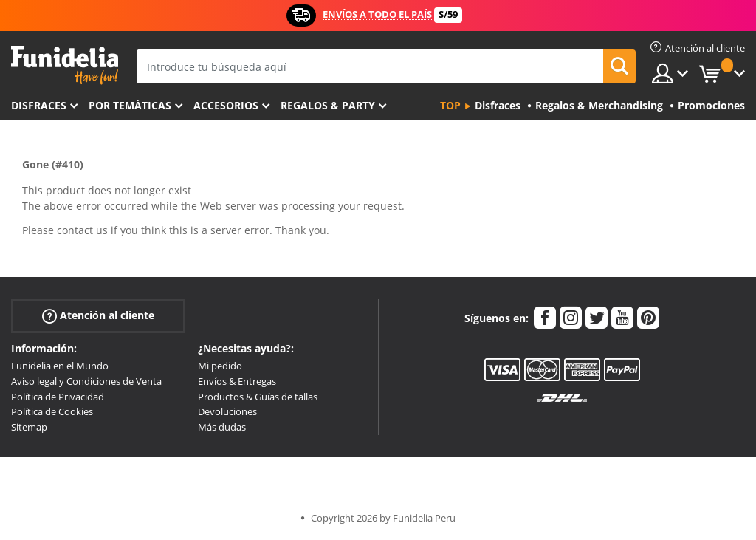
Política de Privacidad (58, 397)
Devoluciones (227, 411)
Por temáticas (130, 105)
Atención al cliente (98, 316)
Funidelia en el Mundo (60, 366)
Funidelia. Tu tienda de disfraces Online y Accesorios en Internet (65, 65)
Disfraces (39, 105)
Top (450, 105)
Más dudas (222, 427)
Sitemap (29, 427)
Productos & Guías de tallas (258, 397)
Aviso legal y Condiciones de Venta (86, 381)
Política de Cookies (52, 411)
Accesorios (226, 105)
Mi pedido (220, 366)
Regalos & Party (328, 105)
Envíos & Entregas (237, 381)
